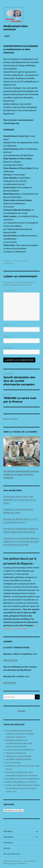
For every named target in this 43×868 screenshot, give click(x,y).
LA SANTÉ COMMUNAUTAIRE (18, 759)
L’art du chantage (13, 763)
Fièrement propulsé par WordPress (15, 864)
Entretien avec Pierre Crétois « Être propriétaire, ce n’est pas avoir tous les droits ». (20, 500)
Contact (21, 711)
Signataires (8, 837)
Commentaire (11, 290)
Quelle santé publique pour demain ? (21, 782)
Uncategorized (9, 263)
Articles (7, 848)
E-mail (7, 336)
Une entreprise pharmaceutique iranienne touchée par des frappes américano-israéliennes (20, 734)
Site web (7, 347)
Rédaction (7, 261)
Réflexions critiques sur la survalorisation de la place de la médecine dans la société (19, 743)
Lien (26, 261)
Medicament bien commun (16, 28)
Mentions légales (10, 419)
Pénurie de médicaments (16, 753)
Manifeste (8, 831)
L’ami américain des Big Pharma (19, 750)
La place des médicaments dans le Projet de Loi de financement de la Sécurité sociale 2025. (23, 788)
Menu (7, 36)
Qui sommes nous (12, 854)
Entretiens (8, 843)
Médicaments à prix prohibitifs (19, 756)
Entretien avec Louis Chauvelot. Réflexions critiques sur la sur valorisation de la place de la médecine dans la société (21, 541)
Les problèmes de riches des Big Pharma (22, 779)
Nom (6, 325)
